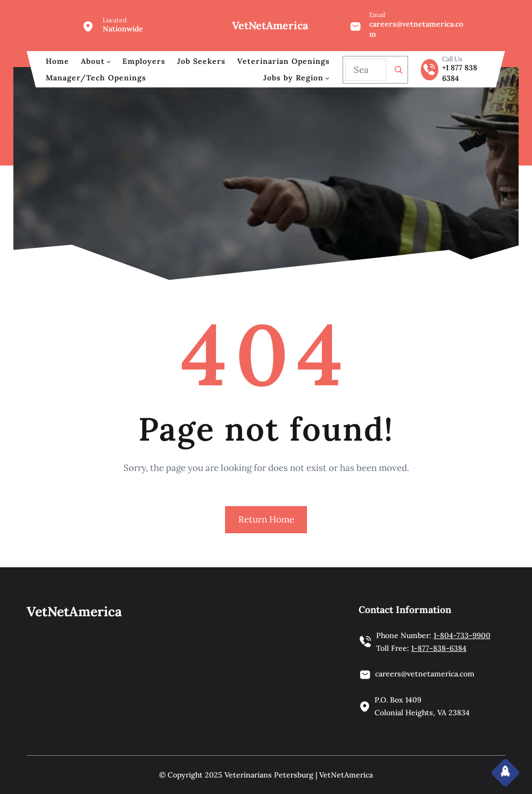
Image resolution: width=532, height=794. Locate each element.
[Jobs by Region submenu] (327, 78)
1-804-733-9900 (462, 635)
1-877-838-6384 (439, 648)
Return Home (266, 519)
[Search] (398, 70)
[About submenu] (109, 61)
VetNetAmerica (270, 25)
